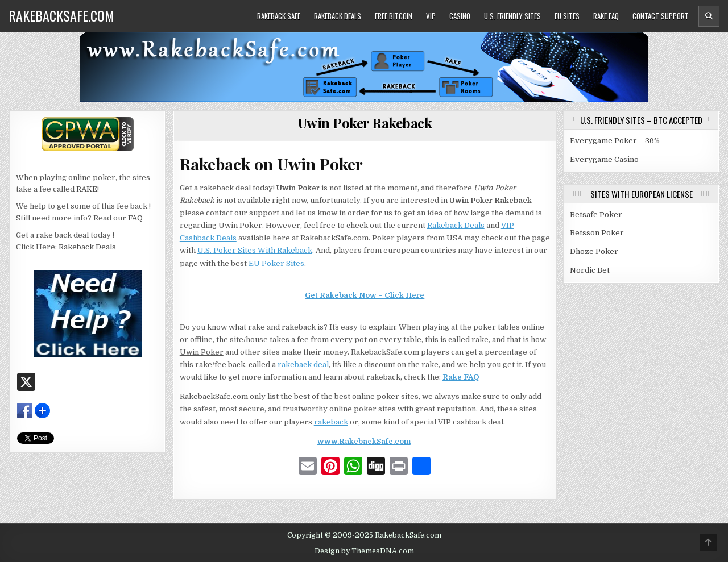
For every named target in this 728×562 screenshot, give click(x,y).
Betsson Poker (597, 233)
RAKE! (88, 189)
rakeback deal (303, 365)
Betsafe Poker (596, 215)
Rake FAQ (606, 16)
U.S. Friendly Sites (512, 16)
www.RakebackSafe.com (364, 441)
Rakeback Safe (279, 16)
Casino (460, 16)
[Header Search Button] (709, 16)
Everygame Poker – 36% (615, 141)
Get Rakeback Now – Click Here (365, 295)
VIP (431, 16)
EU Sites (567, 16)
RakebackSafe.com (61, 15)
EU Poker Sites (276, 263)
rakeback (331, 422)
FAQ (135, 218)
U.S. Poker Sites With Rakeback (255, 250)
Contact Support (661, 16)
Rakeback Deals (338, 16)
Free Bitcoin (394, 16)
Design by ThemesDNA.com (364, 551)
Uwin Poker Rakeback (365, 123)
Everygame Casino (604, 159)
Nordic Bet (590, 270)
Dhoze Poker (594, 251)
